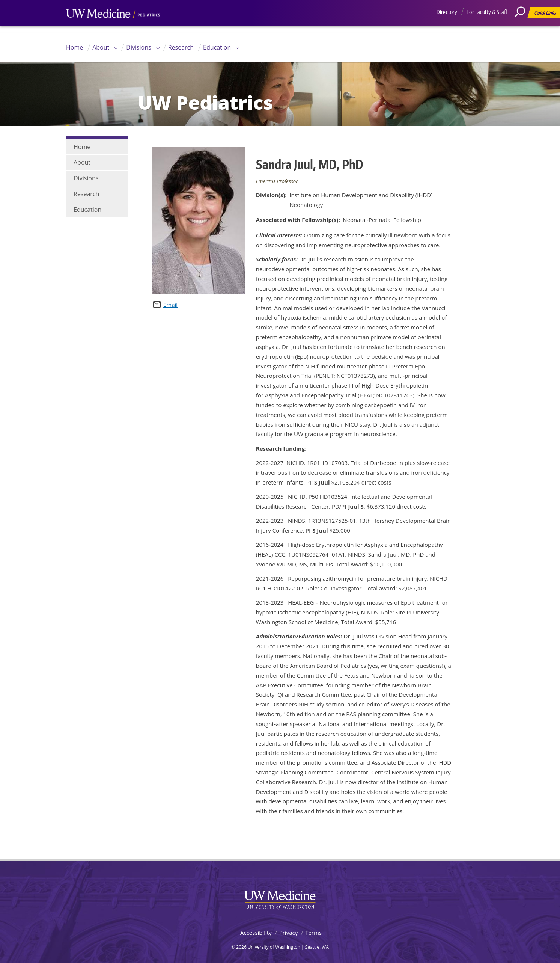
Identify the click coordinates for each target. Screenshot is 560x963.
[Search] (523, 28)
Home (75, 47)
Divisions (138, 47)
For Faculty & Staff (487, 12)
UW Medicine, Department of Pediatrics (113, 28)
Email (170, 305)
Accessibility (256, 933)
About (101, 47)
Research (181, 47)
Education (217, 47)
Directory (447, 12)
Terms (313, 933)
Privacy (288, 933)
